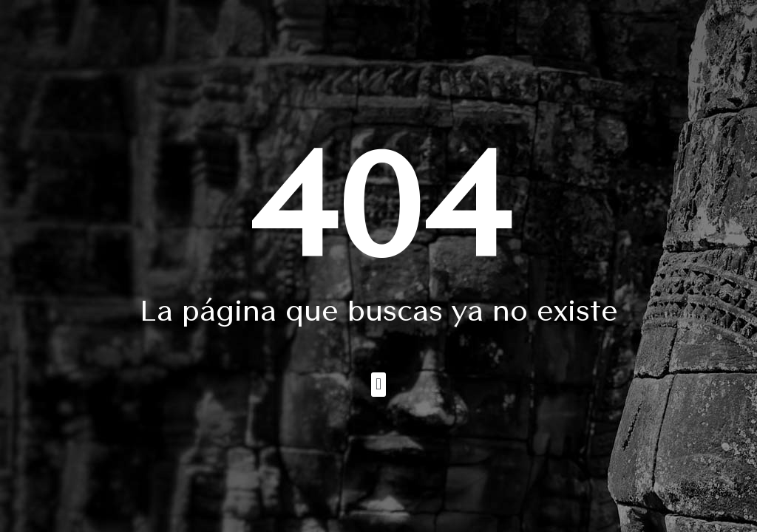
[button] (378, 385)
